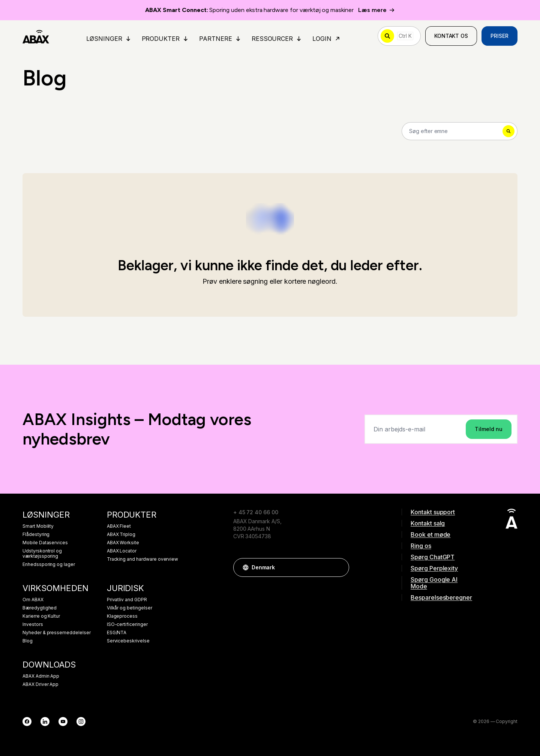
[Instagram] (81, 722)
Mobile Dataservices (45, 543)
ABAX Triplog (121, 534)
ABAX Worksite (123, 543)
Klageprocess (122, 616)
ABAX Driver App (40, 684)
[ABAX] (36, 36)
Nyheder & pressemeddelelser (57, 633)
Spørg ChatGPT (433, 557)
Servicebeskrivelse (128, 641)
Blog (28, 641)
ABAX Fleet (119, 526)
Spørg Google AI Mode (434, 583)
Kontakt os (451, 36)
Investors (33, 624)
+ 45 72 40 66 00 (256, 512)
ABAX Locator (122, 551)
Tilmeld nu (489, 429)
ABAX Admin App (41, 676)
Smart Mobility (38, 526)
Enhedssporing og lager (49, 564)
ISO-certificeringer (127, 624)
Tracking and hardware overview (143, 559)
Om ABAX (33, 600)
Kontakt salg (428, 523)
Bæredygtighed (40, 608)
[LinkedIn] (45, 722)
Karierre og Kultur (41, 616)
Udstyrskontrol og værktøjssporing (42, 554)
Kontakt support (433, 512)
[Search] (460, 131)
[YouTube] (63, 722)
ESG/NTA (117, 633)
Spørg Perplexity (434, 568)
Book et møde (430, 534)
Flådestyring (36, 534)
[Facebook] (27, 722)
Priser (499, 36)
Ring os (421, 546)
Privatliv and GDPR (127, 600)
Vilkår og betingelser (130, 608)
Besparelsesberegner (441, 597)
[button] (340, 567)
